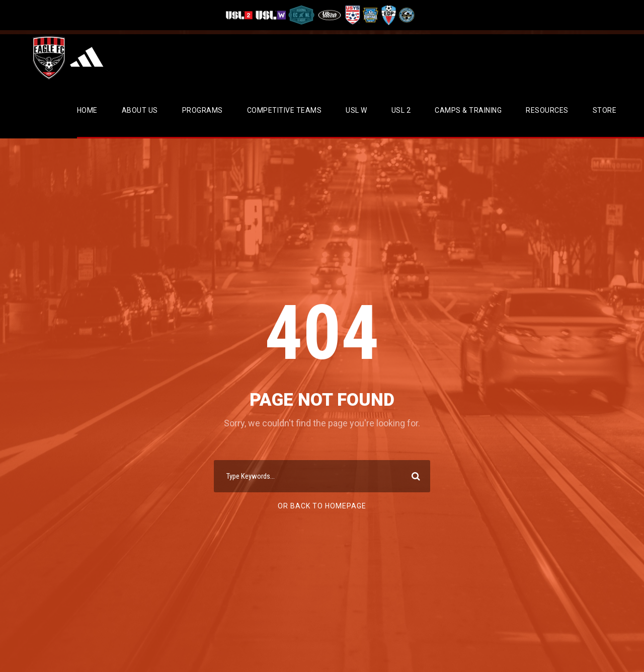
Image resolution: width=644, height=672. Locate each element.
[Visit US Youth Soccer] (352, 15)
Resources (547, 110)
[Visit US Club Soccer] (330, 15)
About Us (140, 110)
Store (605, 110)
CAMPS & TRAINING (468, 110)
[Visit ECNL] (302, 15)
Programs (203, 110)
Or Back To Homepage (322, 506)
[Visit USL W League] (271, 15)
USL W (356, 110)
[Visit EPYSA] (370, 15)
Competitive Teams (285, 110)
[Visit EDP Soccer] (388, 15)
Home (87, 110)
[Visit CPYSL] (406, 15)
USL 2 (401, 110)
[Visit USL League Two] (240, 15)
